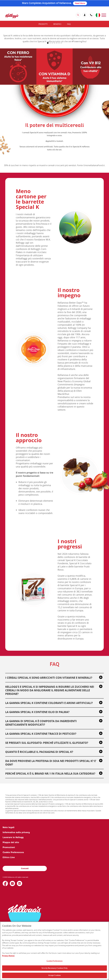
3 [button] (52, 89)
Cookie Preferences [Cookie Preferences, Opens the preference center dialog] (54, 961)
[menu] (104, 15)
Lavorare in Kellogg (13, 883)
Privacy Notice (8, 956)
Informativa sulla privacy (16, 878)
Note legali (9, 873)
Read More (80, 3)
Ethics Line (9, 903)
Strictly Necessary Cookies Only (54, 968)
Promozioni (9, 893)
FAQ (69, 24)
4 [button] (54, 89)
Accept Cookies (55, 975)
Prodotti (43, 24)
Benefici (57, 24)
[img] (12, 16)
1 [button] (48, 89)
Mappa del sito (11, 888)
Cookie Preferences (13, 898)
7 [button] (61, 89)
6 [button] (59, 89)
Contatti (25, 914)
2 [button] (50, 89)
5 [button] (57, 89)
